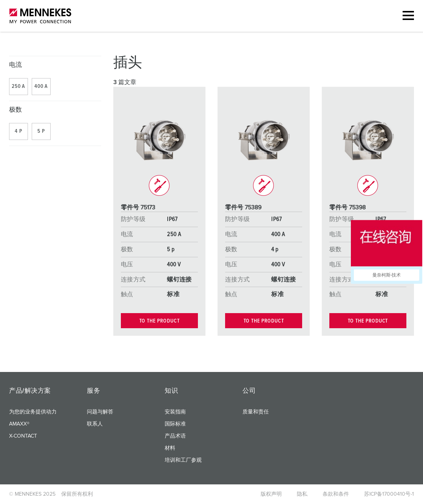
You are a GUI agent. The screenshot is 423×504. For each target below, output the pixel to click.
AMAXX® (19, 424)
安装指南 (175, 412)
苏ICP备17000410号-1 (389, 494)
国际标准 (175, 424)
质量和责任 (256, 412)
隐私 (302, 494)
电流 (16, 65)
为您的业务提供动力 (33, 412)
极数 (16, 110)
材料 (170, 448)
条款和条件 (336, 494)
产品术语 (175, 436)
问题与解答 (100, 412)
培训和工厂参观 (183, 460)
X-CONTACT (23, 436)
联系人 (95, 424)
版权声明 (271, 494)
